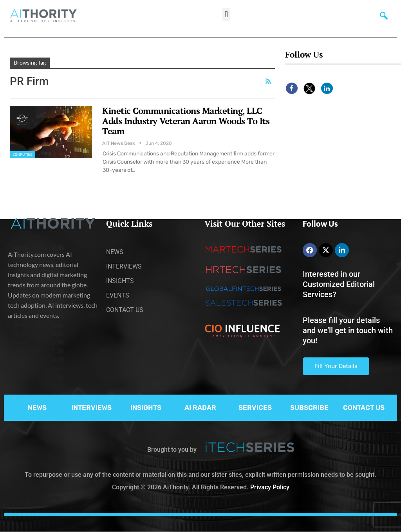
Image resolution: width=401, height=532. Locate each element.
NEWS (37, 408)
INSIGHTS (146, 408)
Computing (23, 155)
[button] (226, 14)
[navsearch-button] (384, 18)
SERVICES (255, 408)
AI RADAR (200, 408)
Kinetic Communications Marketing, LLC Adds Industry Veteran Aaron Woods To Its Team (186, 121)
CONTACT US (364, 408)
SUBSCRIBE (309, 408)
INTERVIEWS (91, 408)
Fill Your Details (336, 366)
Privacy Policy (270, 487)
